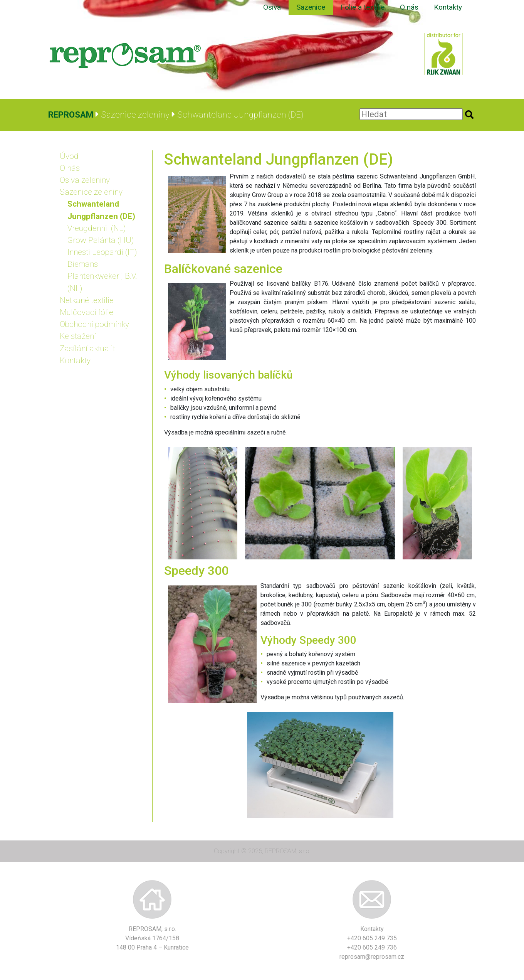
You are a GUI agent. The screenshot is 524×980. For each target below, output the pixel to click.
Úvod (69, 156)
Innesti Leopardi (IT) (102, 252)
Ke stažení (78, 336)
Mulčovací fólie (86, 312)
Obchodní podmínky (94, 324)
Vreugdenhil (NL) (97, 228)
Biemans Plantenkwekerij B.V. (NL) (102, 276)
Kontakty (448, 7)
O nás (409, 7)
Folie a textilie (363, 7)
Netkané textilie (87, 300)
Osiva (272, 7)
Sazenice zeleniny (91, 192)
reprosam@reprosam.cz (372, 957)
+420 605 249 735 (372, 938)
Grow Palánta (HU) (101, 240)
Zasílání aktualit (87, 349)
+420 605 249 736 (372, 947)
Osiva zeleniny (85, 180)
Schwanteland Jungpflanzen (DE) (101, 210)
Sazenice (311, 7)
